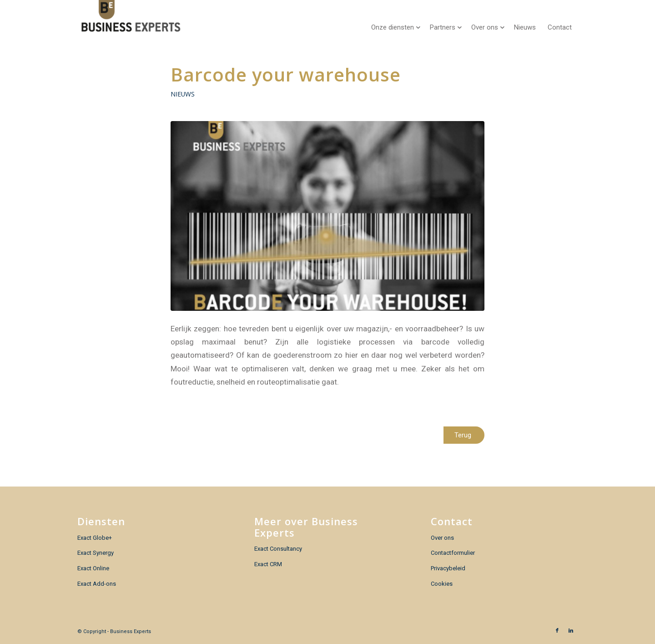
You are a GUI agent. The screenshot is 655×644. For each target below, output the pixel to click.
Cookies (442, 584)
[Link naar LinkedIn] (571, 631)
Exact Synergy (96, 553)
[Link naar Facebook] (557, 631)
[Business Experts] (131, 20)
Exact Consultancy (278, 549)
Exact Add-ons (97, 584)
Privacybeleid (448, 568)
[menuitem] (395, 20)
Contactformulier (453, 553)
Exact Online (93, 568)
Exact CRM (268, 564)
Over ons (442, 538)
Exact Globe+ (95, 538)
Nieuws (183, 94)
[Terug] (464, 435)
